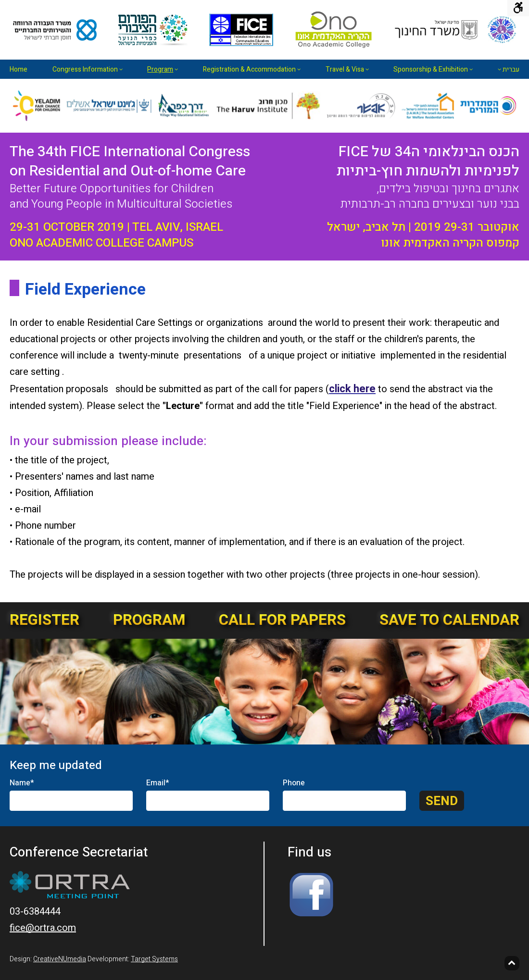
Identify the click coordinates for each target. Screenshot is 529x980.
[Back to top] (512, 963)
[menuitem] (21, 69)
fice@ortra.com (43, 928)
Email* (158, 783)
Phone (294, 783)
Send (442, 801)
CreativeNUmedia (60, 959)
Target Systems (154, 959)
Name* (22, 783)
